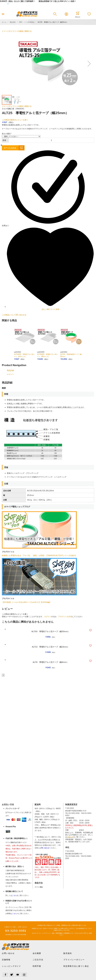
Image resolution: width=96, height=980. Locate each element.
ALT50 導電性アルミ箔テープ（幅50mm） (50, 632)
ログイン (48, 616)
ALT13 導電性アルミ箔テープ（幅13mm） (51, 647)
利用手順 (37, 966)
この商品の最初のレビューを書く (15, 120)
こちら (14, 895)
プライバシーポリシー (74, 960)
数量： (5, 140)
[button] (55, 14)
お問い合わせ (8, 953)
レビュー (10, 374)
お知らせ (70, 837)
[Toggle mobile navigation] (3, 14)
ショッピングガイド (11, 966)
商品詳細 (10, 370)
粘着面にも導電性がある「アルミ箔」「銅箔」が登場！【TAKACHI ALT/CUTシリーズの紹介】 (39, 555)
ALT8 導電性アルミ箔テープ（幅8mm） (50, 662)
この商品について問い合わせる (14, 315)
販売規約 (68, 953)
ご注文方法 (38, 960)
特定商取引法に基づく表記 (76, 966)
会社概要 (37, 953)
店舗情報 (6, 960)
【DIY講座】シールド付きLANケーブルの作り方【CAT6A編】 (26, 602)
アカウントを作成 (65, 616)
